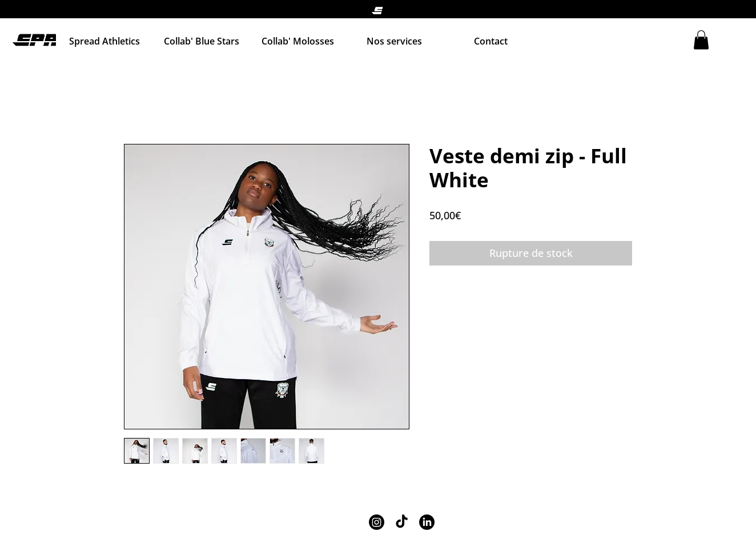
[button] (701, 40)
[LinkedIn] (427, 522)
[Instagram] (377, 522)
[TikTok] (402, 522)
